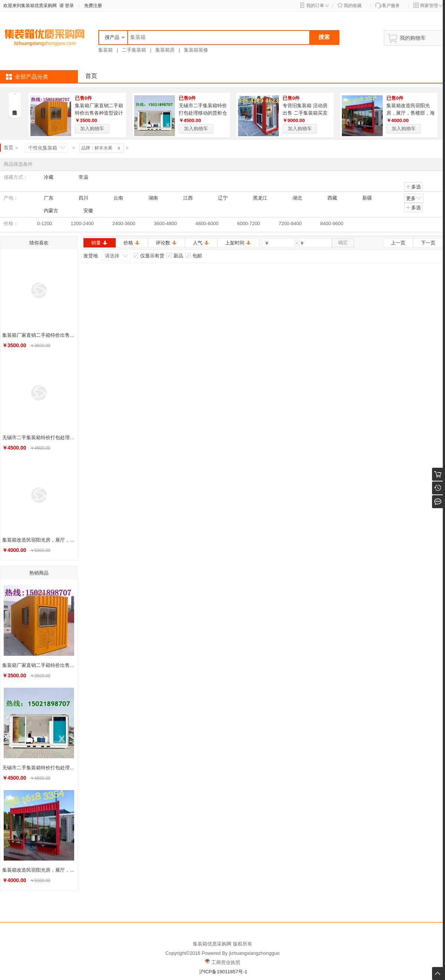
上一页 (398, 243)
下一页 (428, 243)
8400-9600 (332, 223)
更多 (414, 198)
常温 (80, 177)
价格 (132, 243)
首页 (91, 76)
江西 (185, 198)
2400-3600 (124, 223)
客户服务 (391, 6)
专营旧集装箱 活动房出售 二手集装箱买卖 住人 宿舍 (305, 113)
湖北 (294, 198)
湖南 (150, 198)
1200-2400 (82, 223)
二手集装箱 (134, 50)
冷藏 (45, 177)
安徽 (85, 211)
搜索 (324, 37)
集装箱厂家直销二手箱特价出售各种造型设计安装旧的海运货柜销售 (99, 113)
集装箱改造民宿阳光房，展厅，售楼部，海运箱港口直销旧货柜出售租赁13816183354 (40, 540)
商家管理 (429, 6)
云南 (115, 198)
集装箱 (106, 50)
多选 (413, 187)
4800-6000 (207, 223)
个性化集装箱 (43, 148)
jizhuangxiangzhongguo (254, 953)
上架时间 (238, 243)
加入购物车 (92, 129)
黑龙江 (257, 198)
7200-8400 (290, 223)
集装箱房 (165, 50)
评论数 (167, 243)
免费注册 (93, 6)
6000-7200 (248, 223)
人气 (201, 243)
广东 (45, 198)
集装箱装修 (196, 50)
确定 (343, 242)
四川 (80, 198)
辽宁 (220, 198)
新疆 (364, 198)
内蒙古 (48, 211)
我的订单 (315, 6)
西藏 (329, 198)
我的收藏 (353, 6)
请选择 (112, 256)
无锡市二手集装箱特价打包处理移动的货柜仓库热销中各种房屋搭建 (203, 113)
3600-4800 (165, 223)
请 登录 (65, 6)
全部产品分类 (32, 77)
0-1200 (44, 223)
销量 (100, 243)
